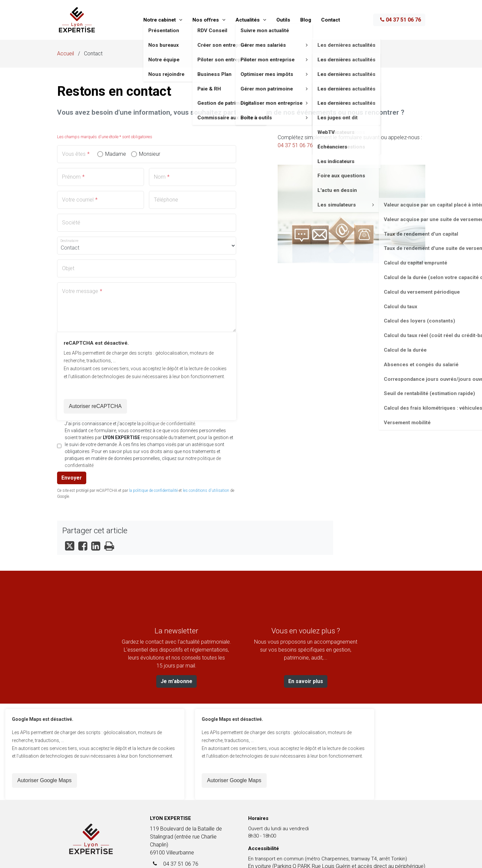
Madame (116, 154)
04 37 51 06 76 (401, 20)
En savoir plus (306, 681)
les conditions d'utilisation (206, 491)
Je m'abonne (176, 681)
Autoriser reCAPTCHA (95, 406)
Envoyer (72, 478)
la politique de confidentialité (153, 491)
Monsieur (150, 154)
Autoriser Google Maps (44, 780)
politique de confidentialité (168, 424)
